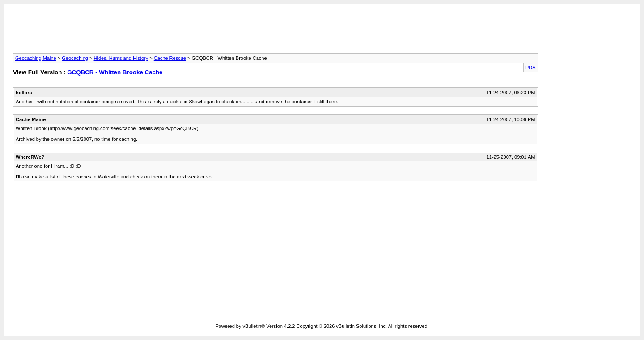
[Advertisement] (322, 31)
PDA (531, 68)
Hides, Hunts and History (121, 58)
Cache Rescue (170, 58)
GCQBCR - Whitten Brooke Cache (115, 72)
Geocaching (75, 58)
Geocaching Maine (36, 58)
